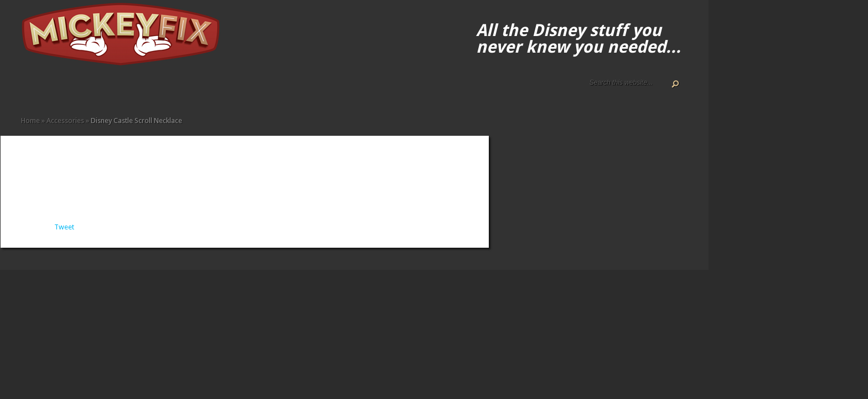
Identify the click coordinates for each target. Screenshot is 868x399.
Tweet (64, 227)
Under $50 (167, 90)
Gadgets (123, 90)
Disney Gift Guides (52, 90)
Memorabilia (141, 90)
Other (158, 90)
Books (96, 90)
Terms (70, 90)
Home (25, 90)
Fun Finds (114, 90)
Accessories (79, 90)
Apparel (87, 90)
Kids (132, 90)
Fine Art (105, 90)
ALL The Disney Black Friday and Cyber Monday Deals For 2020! (43, 90)
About (34, 90)
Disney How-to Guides (61, 90)
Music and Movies (149, 90)
